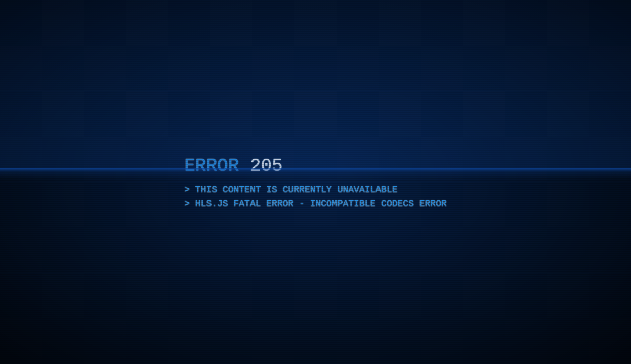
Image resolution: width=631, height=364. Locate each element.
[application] (315, 182)
